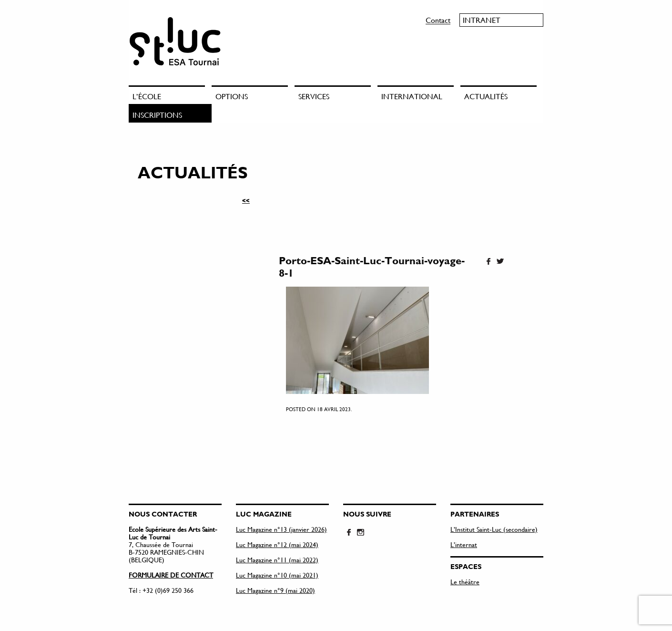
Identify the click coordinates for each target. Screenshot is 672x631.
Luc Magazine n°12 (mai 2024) (277, 544)
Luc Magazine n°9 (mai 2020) (275, 590)
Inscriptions (157, 115)
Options (232, 96)
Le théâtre (465, 582)
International (412, 96)
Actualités (486, 96)
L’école (147, 96)
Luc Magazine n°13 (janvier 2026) (281, 529)
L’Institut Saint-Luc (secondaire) (494, 529)
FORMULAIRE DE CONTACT (171, 575)
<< (246, 200)
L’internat (464, 544)
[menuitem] (170, 95)
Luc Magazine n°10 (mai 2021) (277, 575)
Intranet (482, 20)
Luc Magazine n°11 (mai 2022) (277, 560)
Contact (438, 20)
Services (314, 96)
